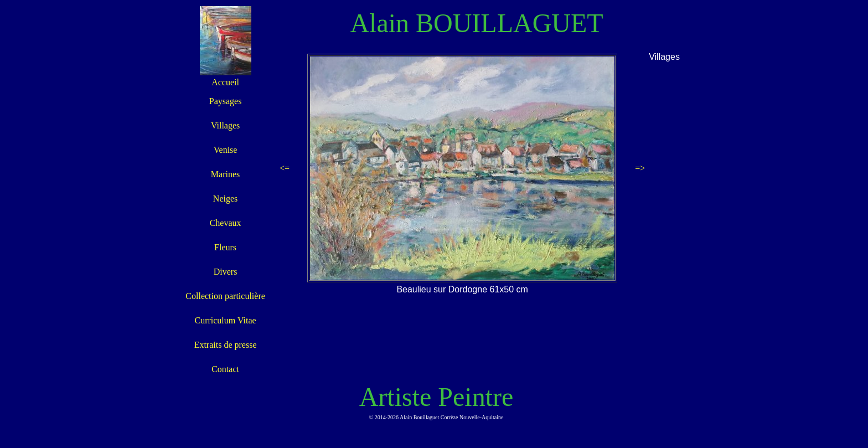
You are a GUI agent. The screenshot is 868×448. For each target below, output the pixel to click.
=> (640, 168)
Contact (225, 369)
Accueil (225, 82)
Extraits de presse (226, 345)
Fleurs (225, 247)
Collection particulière (225, 296)
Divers (226, 272)
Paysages (226, 101)
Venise (226, 150)
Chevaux (226, 223)
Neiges (225, 199)
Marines (225, 174)
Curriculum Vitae (225, 320)
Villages (225, 125)
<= (285, 168)
